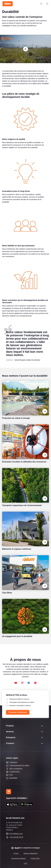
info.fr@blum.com (16, 834)
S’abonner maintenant (18, 712)
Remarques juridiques (18, 858)
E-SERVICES (15, 772)
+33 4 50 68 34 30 (16, 837)
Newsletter (13, 778)
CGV (25, 863)
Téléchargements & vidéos (19, 765)
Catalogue (13, 762)
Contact (16, 853)
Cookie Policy (35, 858)
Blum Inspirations (16, 769)
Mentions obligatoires (31, 853)
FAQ (11, 775)
